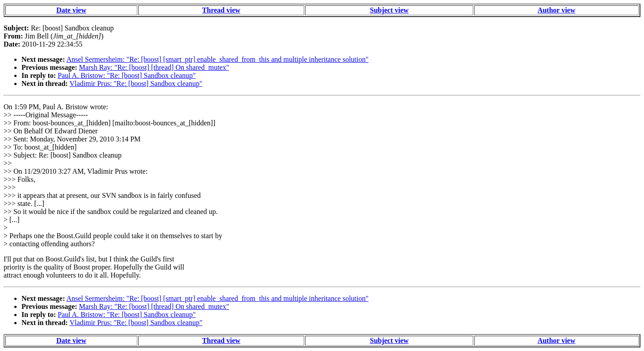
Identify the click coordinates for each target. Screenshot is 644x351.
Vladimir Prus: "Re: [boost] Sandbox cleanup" (136, 83)
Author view (557, 10)
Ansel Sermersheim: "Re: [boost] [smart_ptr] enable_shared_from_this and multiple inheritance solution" (217, 59)
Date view (71, 10)
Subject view (389, 10)
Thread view (221, 10)
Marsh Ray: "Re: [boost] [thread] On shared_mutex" (154, 67)
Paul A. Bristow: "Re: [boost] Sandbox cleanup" (127, 75)
